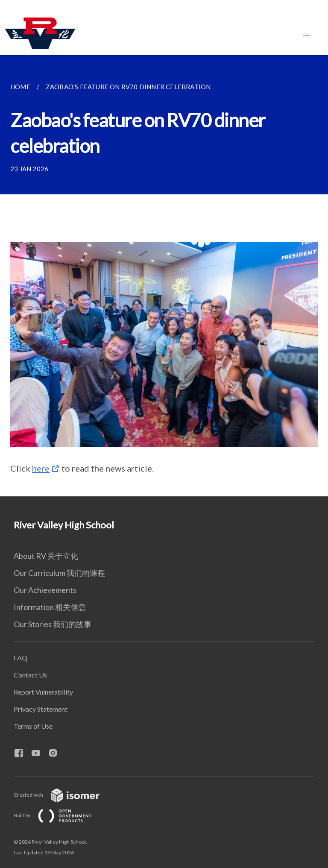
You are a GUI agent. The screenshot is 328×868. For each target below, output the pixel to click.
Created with (63, 795)
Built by (59, 815)
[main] (164, 276)
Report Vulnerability (43, 692)
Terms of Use (33, 726)
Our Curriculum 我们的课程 (59, 573)
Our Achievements (45, 590)
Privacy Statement (41, 709)
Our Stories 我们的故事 (53, 624)
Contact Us (30, 675)
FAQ (20, 658)
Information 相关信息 (50, 607)
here (41, 468)
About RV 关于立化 (46, 556)
